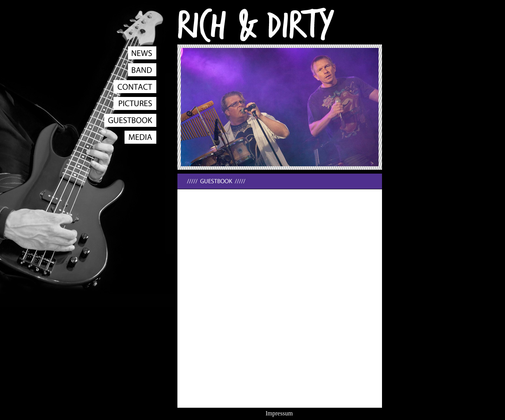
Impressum (279, 413)
